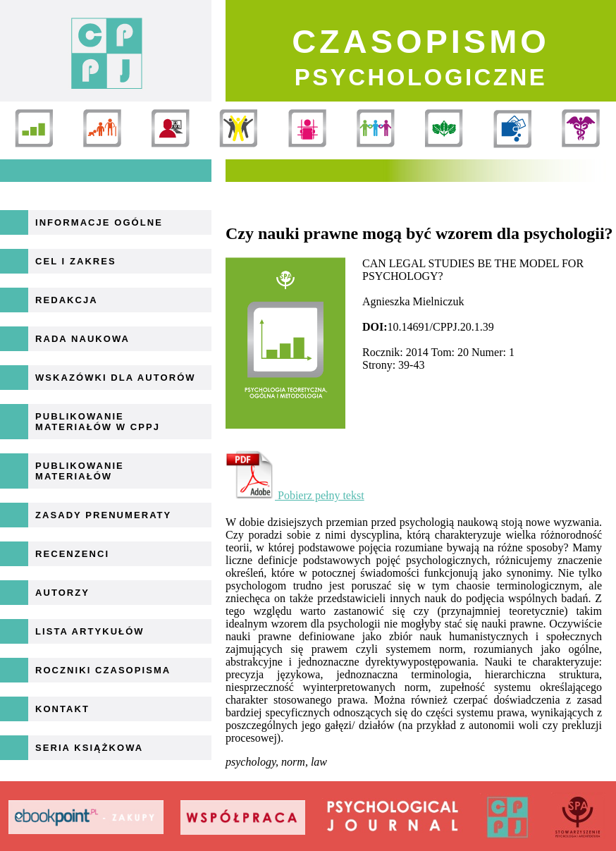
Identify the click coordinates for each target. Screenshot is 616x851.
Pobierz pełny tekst (295, 495)
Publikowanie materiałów (80, 471)
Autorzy (62, 593)
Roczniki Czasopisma (103, 670)
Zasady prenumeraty (103, 515)
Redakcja (67, 300)
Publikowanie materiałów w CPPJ (98, 422)
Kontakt (62, 709)
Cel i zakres (76, 261)
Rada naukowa (82, 339)
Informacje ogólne (99, 222)
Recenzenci (72, 554)
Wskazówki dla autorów (116, 378)
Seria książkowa (89, 748)
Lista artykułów (90, 631)
